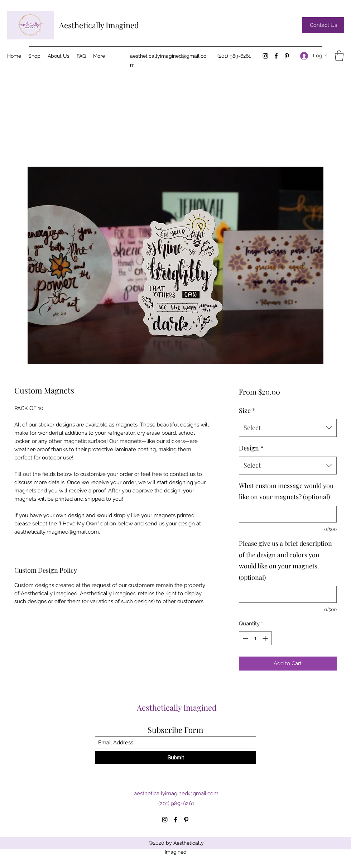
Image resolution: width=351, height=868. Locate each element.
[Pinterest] (287, 56)
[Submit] (175, 757)
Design (251, 448)
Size (247, 410)
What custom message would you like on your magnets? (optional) (286, 491)
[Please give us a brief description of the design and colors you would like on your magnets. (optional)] (288, 594)
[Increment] (266, 638)
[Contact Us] (323, 25)
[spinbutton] (255, 638)
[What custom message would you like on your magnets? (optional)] (288, 514)
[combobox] (288, 428)
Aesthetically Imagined (99, 25)
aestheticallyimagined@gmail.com (176, 793)
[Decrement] (245, 638)
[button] (339, 56)
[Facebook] (276, 56)
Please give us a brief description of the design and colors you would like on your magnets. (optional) (285, 560)
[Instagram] (265, 56)
